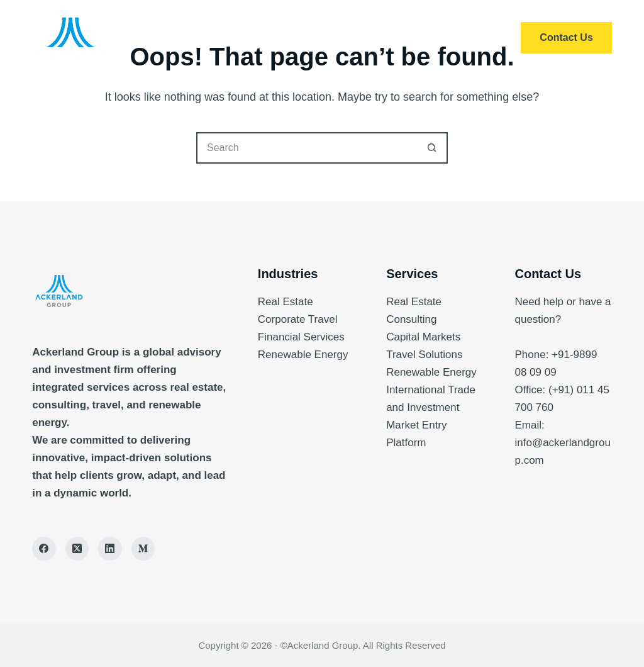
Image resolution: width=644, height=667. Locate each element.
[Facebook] (44, 549)
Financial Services (301, 337)
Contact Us (566, 37)
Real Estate (286, 302)
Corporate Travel (298, 319)
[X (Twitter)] (77, 549)
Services (273, 38)
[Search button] (432, 148)
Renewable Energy (303, 355)
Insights (437, 38)
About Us (356, 38)
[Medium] (143, 549)
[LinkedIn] (110, 549)
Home (199, 38)
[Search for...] (306, 148)
